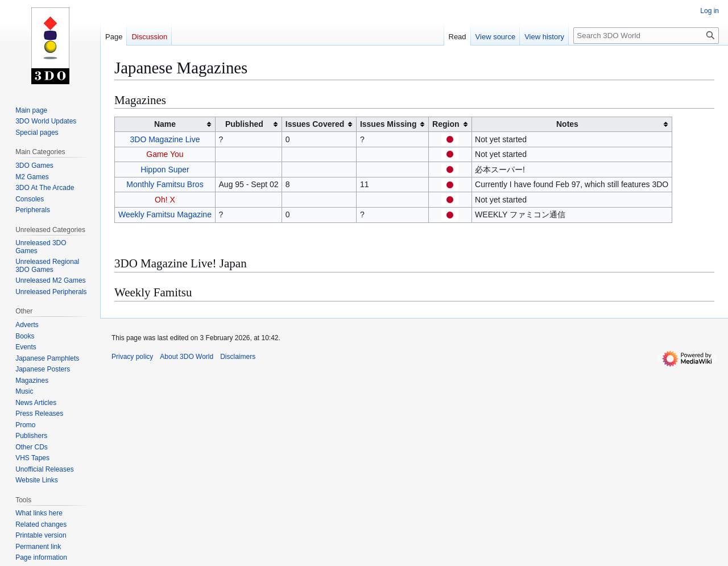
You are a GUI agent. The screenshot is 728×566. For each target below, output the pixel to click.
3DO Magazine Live (165, 139)
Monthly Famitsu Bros (165, 184)
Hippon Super (165, 170)
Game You (165, 154)
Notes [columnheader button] (567, 124)
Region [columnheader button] (446, 124)
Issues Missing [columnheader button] (388, 124)
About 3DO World (187, 357)
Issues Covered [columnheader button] (315, 124)
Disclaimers (238, 357)
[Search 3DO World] (646, 36)
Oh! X (165, 200)
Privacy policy (132, 357)
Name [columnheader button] (165, 124)
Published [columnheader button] (244, 124)
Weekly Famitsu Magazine (165, 214)
